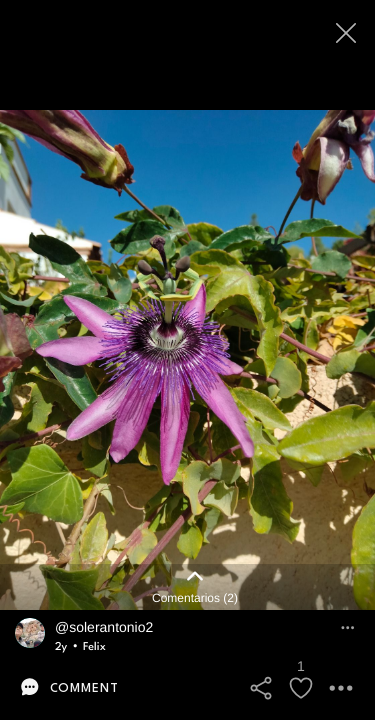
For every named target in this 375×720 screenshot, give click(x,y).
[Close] (347, 32)
